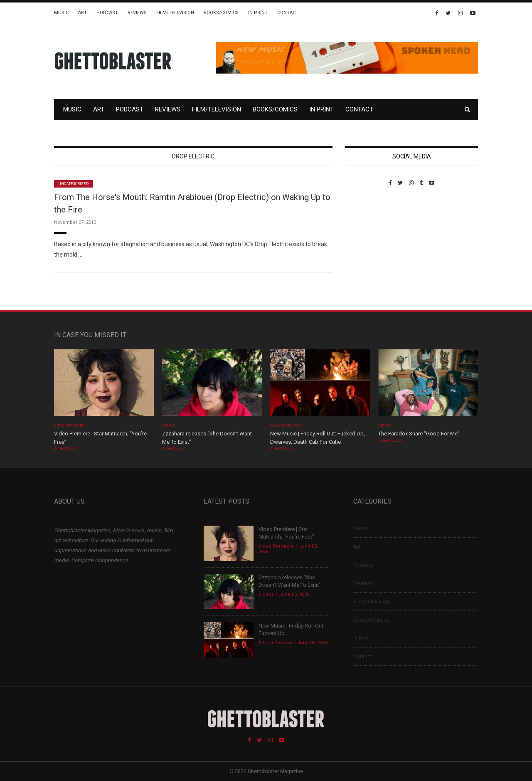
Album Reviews (286, 426)
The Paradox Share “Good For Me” (419, 434)
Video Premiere (69, 426)
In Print (258, 13)
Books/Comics (221, 13)
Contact (288, 13)
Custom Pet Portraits (369, 243)
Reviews (137, 13)
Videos (169, 426)
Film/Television (175, 13)
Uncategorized (73, 184)
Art (83, 13)
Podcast (107, 13)
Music (61, 13)
